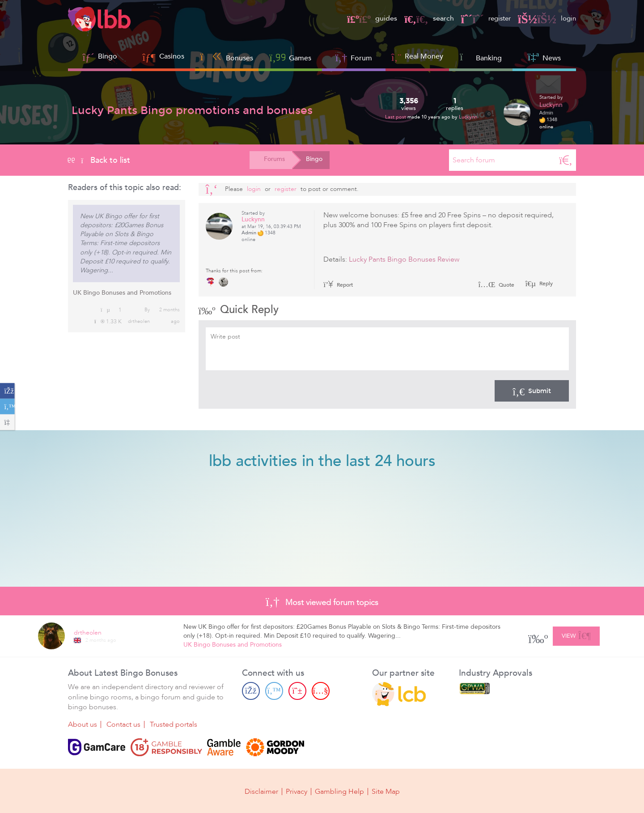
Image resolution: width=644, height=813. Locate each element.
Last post (396, 117)
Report (338, 285)
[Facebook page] (251, 691)
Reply (545, 284)
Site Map (386, 792)
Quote (496, 285)
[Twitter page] (274, 691)
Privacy (297, 792)
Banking (481, 57)
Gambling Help (339, 792)
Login (254, 189)
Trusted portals (174, 724)
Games (290, 57)
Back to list (99, 160)
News (544, 57)
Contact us (123, 724)
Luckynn (468, 117)
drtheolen (139, 321)
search (424, 18)
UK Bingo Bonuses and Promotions (122, 293)
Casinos (172, 56)
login (546, 18)
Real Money (424, 56)
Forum (354, 57)
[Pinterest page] (297, 691)
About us (83, 724)
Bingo (108, 56)
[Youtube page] (321, 691)
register (483, 18)
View (576, 635)
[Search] (566, 160)
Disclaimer (261, 792)
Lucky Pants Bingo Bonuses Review (404, 259)
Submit (532, 391)
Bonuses (227, 57)
